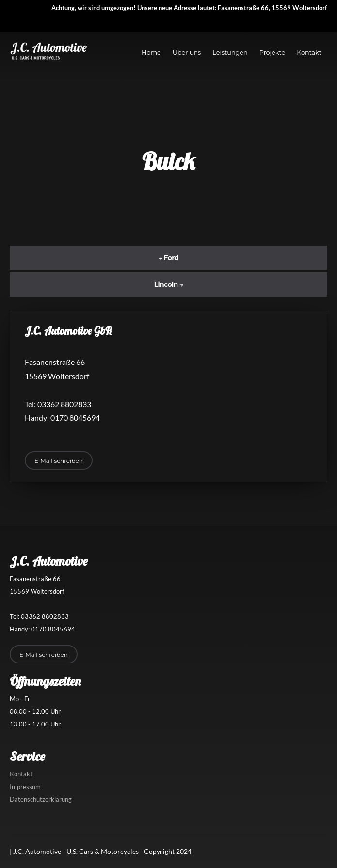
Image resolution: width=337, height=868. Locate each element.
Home (151, 53)
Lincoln (169, 284)
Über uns (187, 53)
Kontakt (309, 53)
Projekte (272, 53)
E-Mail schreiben (59, 461)
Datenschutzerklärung (41, 799)
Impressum (25, 787)
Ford (169, 258)
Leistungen (230, 53)
